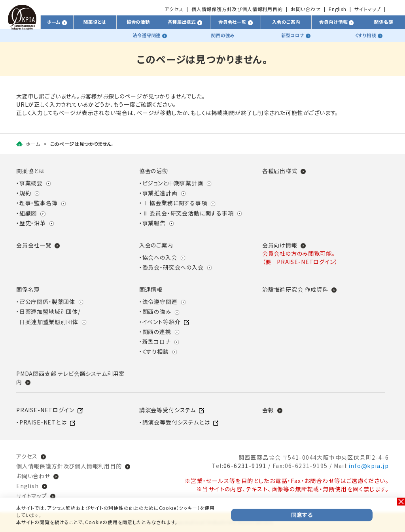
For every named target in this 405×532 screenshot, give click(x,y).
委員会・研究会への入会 (173, 267)
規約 (25, 193)
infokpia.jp (369, 466)
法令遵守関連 (160, 302)
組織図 (28, 213)
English (338, 9)
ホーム (33, 144)
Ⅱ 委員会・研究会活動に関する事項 (188, 213)
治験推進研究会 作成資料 (295, 289)
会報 (268, 410)
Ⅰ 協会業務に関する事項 (175, 203)
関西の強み (157, 311)
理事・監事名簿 (39, 203)
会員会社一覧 (34, 245)
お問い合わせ (306, 9)
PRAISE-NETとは (43, 422)
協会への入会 (160, 257)
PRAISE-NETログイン (45, 410)
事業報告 (154, 223)
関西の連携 (157, 332)
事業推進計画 (160, 193)
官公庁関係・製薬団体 (47, 302)
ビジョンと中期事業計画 (173, 183)
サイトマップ (368, 9)
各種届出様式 (280, 171)
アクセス (174, 9)
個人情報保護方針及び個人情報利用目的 (237, 9)
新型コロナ (157, 341)
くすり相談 (156, 351)
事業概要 (31, 183)
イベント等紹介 (162, 322)
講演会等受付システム (167, 410)
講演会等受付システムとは (176, 422)
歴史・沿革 (33, 223)
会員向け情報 (280, 245)
